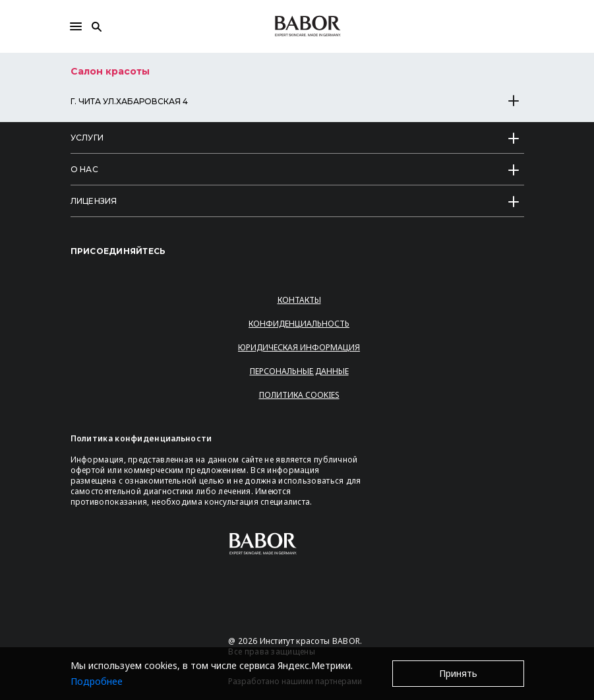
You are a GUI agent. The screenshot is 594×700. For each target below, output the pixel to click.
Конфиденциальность (299, 324)
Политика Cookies (299, 395)
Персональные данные (299, 371)
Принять (458, 673)
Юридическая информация (299, 347)
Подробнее (97, 681)
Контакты (299, 300)
